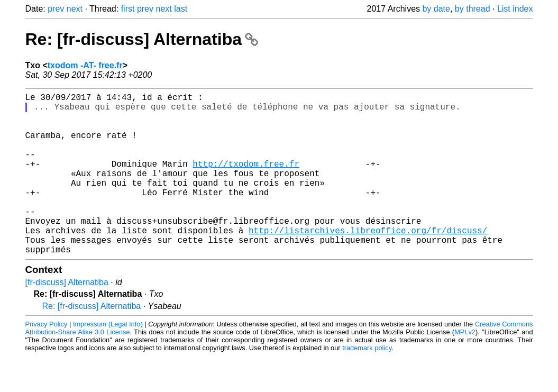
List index (515, 9)
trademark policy (367, 384)
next (75, 9)
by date (436, 9)
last (181, 9)
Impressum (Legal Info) (108, 360)
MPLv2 (465, 368)
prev (56, 9)
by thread (473, 9)
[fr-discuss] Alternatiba (67, 318)
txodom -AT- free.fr (85, 65)
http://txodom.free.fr (246, 180)
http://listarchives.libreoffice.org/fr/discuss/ (368, 262)
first (128, 9)
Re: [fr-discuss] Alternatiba (142, 39)
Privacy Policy (47, 360)
